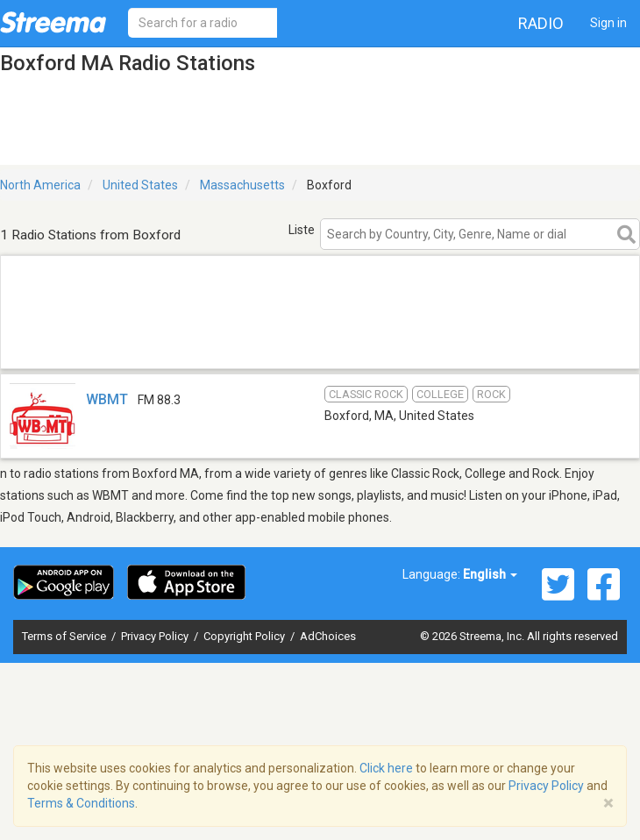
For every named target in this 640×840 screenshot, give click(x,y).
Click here (386, 768)
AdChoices (328, 636)
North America (40, 185)
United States (140, 185)
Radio (541, 23)
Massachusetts (242, 185)
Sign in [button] (608, 23)
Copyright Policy (245, 636)
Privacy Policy (156, 636)
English (490, 574)
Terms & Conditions (81, 803)
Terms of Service (65, 636)
